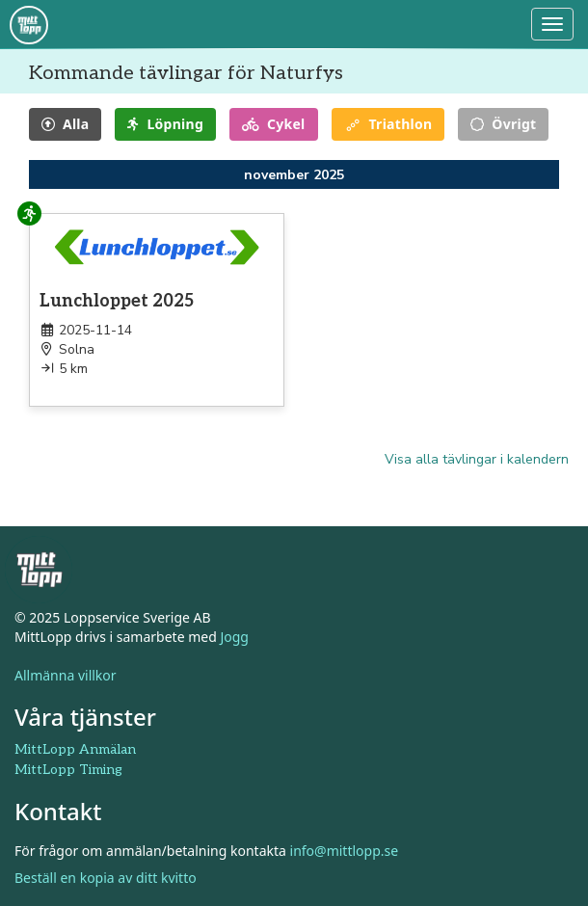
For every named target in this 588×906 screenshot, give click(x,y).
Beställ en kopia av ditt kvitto (106, 878)
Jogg (234, 636)
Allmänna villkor (66, 674)
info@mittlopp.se (345, 851)
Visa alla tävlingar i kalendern (477, 459)
